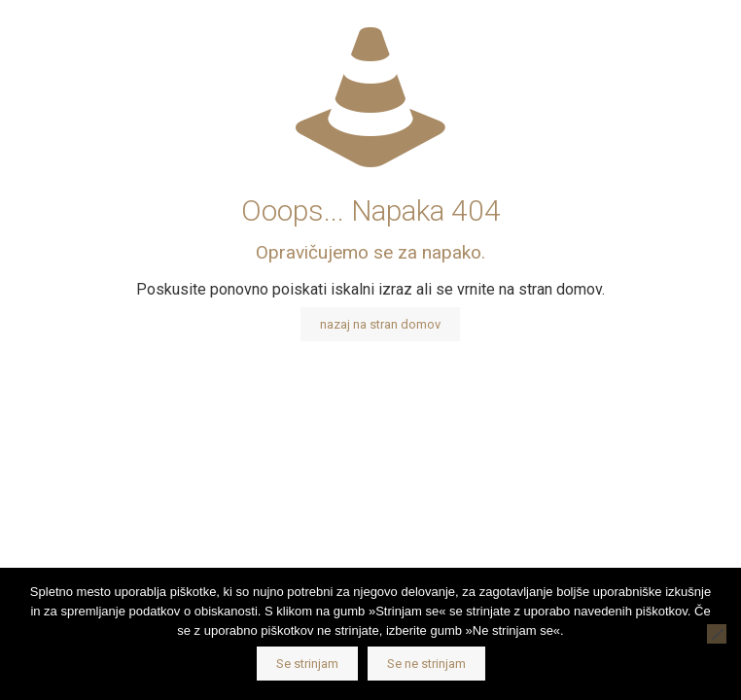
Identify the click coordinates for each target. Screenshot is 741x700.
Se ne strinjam (426, 664)
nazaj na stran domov (380, 324)
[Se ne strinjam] (717, 634)
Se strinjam (307, 664)
